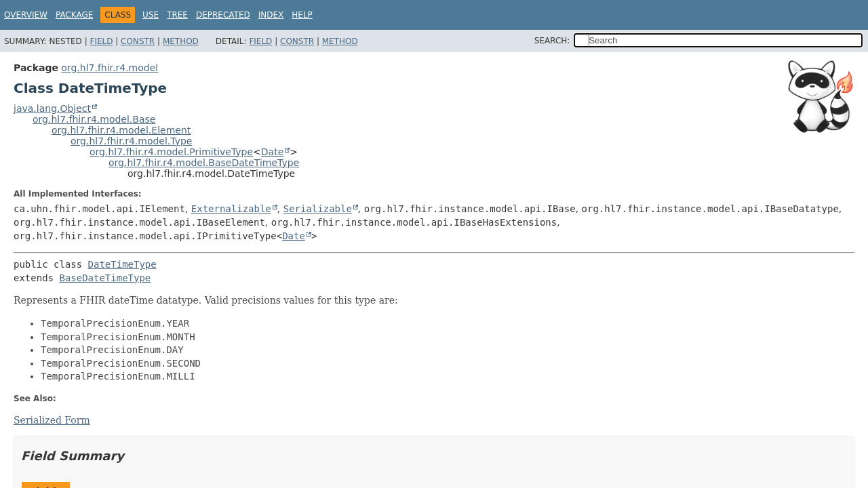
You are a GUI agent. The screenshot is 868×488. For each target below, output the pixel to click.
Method (181, 41)
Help (302, 15)
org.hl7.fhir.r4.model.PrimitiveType (171, 152)
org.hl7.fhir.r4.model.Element (121, 130)
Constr (138, 41)
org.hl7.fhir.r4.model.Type (131, 141)
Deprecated (223, 15)
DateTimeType (122, 264)
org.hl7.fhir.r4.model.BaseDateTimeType (204, 163)
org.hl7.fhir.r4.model (110, 68)
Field (101, 41)
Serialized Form (52, 420)
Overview (26, 15)
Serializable (318, 209)
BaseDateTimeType (105, 278)
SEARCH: (552, 41)
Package (74, 15)
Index (271, 15)
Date (272, 152)
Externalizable (231, 209)
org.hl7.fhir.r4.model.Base (94, 119)
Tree (177, 15)
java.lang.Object (52, 108)
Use (151, 15)
